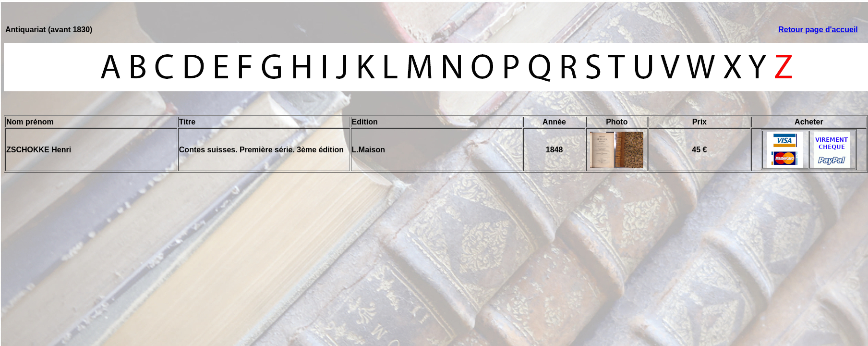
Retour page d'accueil (818, 30)
